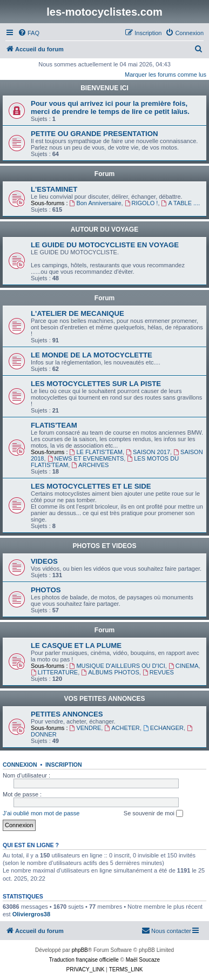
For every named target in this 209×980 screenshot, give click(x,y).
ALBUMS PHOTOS (110, 672)
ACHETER (122, 728)
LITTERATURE (54, 672)
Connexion (20, 765)
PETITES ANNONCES (67, 714)
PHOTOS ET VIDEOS (105, 546)
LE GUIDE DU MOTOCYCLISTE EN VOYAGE (105, 245)
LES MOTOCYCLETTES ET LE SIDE (91, 486)
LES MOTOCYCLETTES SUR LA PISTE (96, 384)
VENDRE (86, 728)
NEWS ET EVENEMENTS (86, 458)
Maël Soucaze (143, 960)
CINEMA (184, 666)
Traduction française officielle (84, 960)
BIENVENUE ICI (104, 88)
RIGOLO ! (141, 203)
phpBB (80, 950)
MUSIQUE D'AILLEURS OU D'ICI (117, 666)
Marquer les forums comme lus (166, 75)
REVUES (158, 672)
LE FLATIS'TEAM (96, 452)
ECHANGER (163, 728)
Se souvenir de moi (153, 814)
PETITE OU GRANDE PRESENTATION (94, 134)
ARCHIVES (90, 465)
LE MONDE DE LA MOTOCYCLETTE (92, 355)
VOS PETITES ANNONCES (104, 699)
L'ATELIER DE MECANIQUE (77, 313)
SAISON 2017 (148, 452)
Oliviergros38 (31, 914)
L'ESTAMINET (54, 189)
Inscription (64, 765)
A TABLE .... (181, 203)
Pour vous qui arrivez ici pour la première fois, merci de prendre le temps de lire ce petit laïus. (110, 107)
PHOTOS (46, 590)
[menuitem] (29, 33)
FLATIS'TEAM (54, 425)
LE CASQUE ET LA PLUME (76, 646)
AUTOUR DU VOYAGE (104, 229)
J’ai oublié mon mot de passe (41, 813)
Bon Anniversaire (96, 203)
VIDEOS (44, 561)
